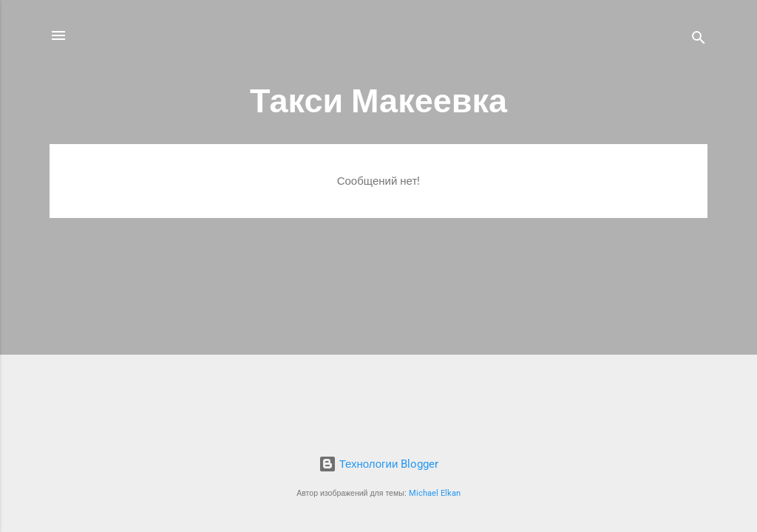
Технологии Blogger (379, 464)
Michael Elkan (435, 493)
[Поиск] (699, 40)
